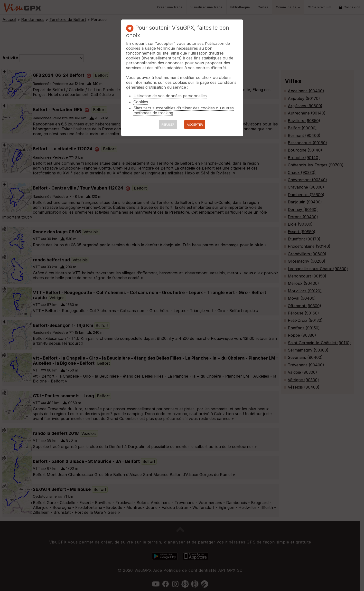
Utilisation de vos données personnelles (170, 96)
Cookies (141, 102)
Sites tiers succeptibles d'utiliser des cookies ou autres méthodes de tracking (184, 110)
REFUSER (168, 125)
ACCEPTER (195, 125)
